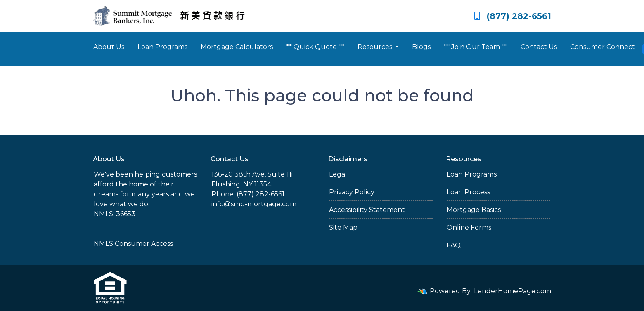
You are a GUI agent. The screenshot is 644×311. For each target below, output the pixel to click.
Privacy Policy (352, 192)
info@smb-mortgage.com (254, 204)
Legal (338, 174)
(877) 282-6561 (513, 16)
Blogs (421, 47)
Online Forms (469, 227)
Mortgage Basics (474, 210)
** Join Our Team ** (476, 47)
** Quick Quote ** (315, 47)
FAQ (454, 245)
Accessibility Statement (367, 210)
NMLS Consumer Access (133, 244)
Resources (376, 47)
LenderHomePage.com (513, 291)
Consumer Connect (603, 47)
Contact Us (539, 47)
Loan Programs (162, 47)
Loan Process (468, 192)
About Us (109, 47)
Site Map (343, 227)
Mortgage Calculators (237, 47)
